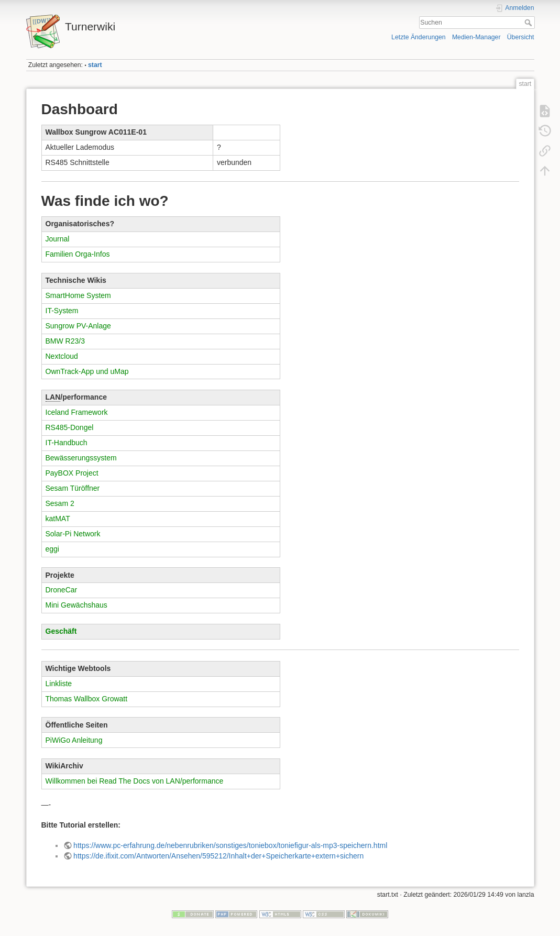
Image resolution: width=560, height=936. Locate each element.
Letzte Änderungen (419, 37)
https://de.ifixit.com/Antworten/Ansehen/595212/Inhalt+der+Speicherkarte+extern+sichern (218, 856)
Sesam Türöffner (73, 488)
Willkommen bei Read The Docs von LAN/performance (135, 781)
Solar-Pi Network (73, 534)
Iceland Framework (77, 412)
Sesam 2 (60, 503)
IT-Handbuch (67, 443)
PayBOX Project (72, 473)
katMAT (58, 519)
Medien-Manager (476, 37)
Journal (58, 239)
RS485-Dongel (70, 427)
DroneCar (62, 590)
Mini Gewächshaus (76, 605)
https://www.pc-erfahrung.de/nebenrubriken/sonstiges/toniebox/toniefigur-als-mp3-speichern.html (230, 845)
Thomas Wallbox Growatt (87, 699)
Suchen (529, 23)
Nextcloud (62, 356)
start (95, 65)
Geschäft (61, 631)
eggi (52, 549)
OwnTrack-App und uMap (87, 371)
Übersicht (521, 37)
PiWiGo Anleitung (74, 740)
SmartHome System (78, 295)
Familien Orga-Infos (78, 254)
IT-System (62, 311)
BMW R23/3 (65, 341)
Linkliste (59, 684)
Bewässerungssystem (81, 458)
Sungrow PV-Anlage (78, 326)
